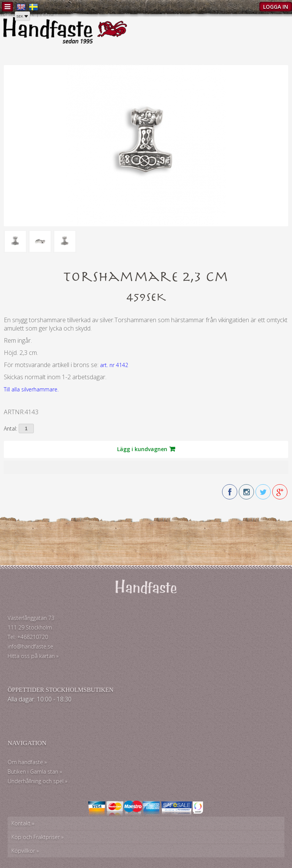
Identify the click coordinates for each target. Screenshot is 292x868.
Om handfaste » (27, 762)
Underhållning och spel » (37, 781)
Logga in (276, 7)
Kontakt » (23, 823)
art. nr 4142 (114, 365)
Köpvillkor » (25, 851)
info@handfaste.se (30, 646)
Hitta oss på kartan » (33, 656)
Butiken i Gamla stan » (35, 772)
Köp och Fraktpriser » (37, 837)
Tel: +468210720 (28, 637)
